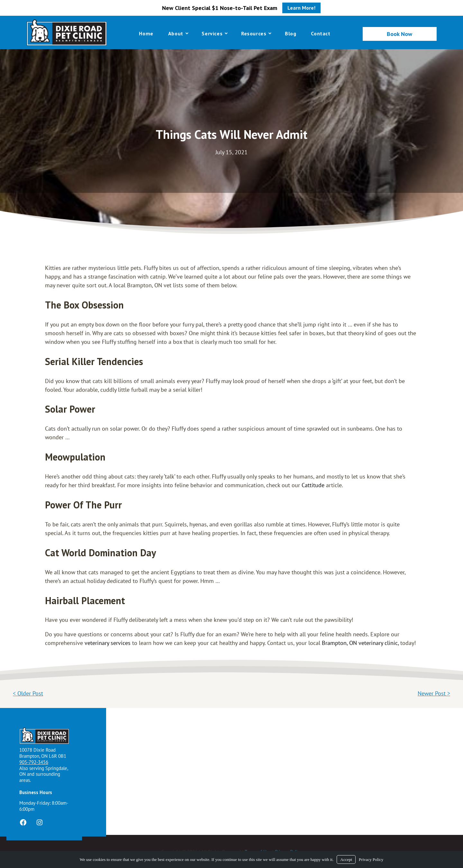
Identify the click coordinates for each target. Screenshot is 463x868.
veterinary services (108, 643)
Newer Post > (434, 693)
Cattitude (313, 485)
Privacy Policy (371, 859)
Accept (346, 859)
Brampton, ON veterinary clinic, (360, 643)
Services (212, 33)
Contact (321, 33)
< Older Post (28, 693)
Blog (291, 33)
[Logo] (67, 32)
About (176, 33)
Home (146, 33)
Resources (254, 33)
